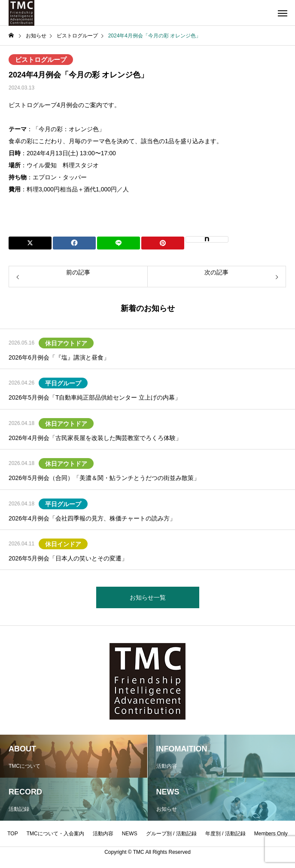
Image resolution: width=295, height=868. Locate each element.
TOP (12, 834)
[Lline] (119, 243)
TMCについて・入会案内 (55, 834)
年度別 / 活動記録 (225, 834)
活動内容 (103, 834)
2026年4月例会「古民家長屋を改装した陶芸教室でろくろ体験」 (95, 438)
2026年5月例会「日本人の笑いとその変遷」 (68, 558)
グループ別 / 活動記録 (171, 834)
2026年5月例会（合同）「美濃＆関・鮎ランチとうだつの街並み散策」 (104, 478)
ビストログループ (41, 60)
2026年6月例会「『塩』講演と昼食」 (59, 357)
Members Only (271, 834)
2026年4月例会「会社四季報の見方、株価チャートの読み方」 (92, 518)
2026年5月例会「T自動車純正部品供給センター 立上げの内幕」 (95, 397)
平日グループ (63, 383)
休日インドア (63, 544)
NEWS (130, 834)
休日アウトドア (66, 343)
